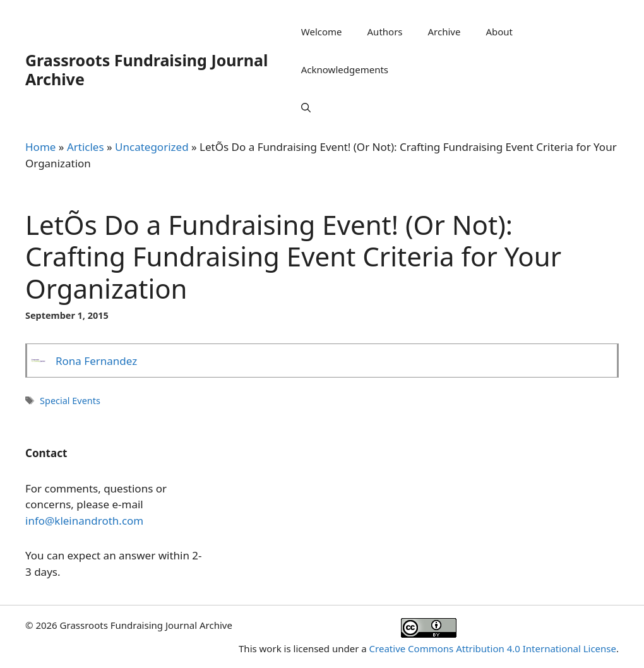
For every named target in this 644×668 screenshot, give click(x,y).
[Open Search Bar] (306, 107)
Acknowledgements (345, 69)
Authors (385, 32)
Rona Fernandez (96, 361)
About (499, 32)
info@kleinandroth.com (84, 521)
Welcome (322, 32)
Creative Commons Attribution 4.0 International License (493, 648)
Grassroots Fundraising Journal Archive (146, 69)
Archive (444, 32)
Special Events (70, 401)
